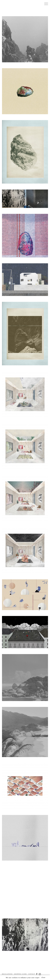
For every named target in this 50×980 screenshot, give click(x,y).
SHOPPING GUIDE (20, 974)
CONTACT (32, 974)
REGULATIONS (7, 974)
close (43, 977)
